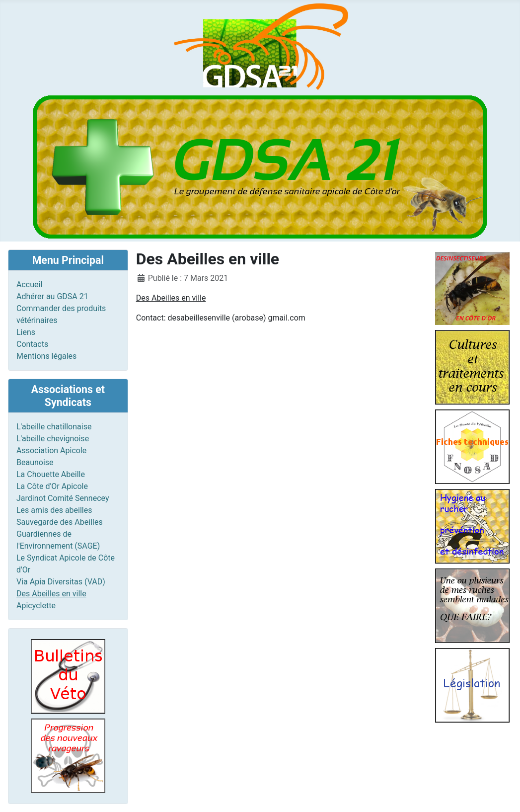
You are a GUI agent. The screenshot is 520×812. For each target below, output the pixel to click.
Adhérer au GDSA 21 (52, 296)
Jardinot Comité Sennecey (63, 498)
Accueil (29, 284)
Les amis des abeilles (54, 510)
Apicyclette (36, 606)
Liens (26, 332)
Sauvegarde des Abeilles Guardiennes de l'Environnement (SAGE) (60, 534)
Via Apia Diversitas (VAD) (61, 582)
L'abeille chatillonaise (54, 427)
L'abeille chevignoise (53, 439)
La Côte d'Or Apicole (52, 486)
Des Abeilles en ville (51, 594)
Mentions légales (46, 356)
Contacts (32, 344)
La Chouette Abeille (51, 474)
